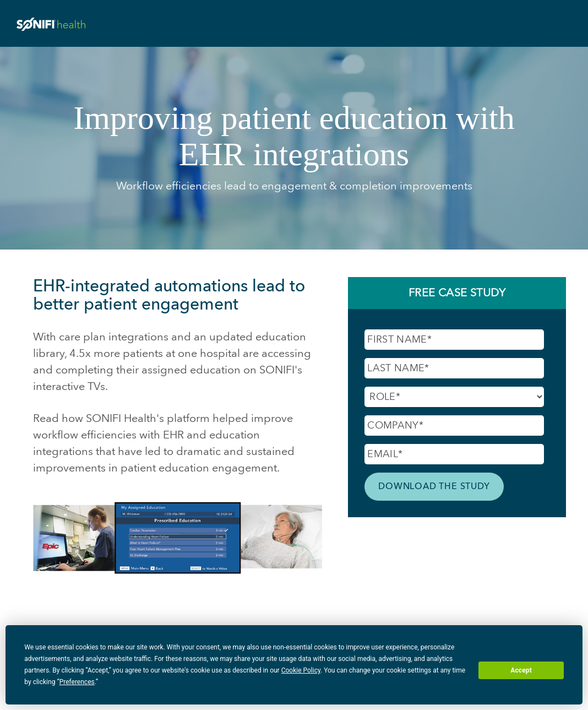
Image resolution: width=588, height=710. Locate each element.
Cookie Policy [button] (301, 670)
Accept (521, 670)
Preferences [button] (77, 682)
